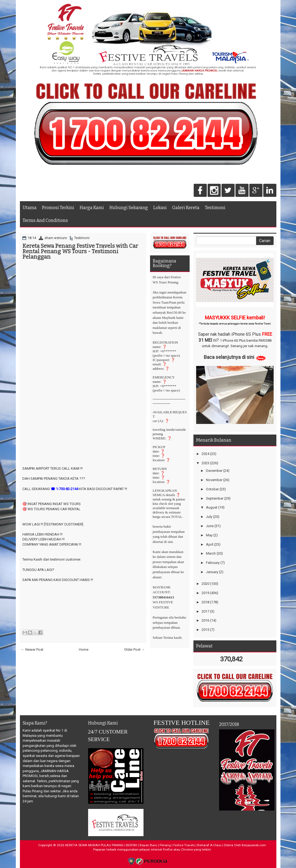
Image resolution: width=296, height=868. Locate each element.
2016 (205, 620)
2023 (205, 463)
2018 (205, 602)
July (209, 517)
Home (84, 650)
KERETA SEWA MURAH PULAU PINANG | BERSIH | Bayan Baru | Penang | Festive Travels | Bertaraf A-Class (143, 845)
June (210, 526)
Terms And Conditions (45, 220)
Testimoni (215, 208)
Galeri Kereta (186, 208)
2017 (205, 611)
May (209, 535)
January (212, 572)
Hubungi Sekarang (129, 208)
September (215, 498)
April (210, 544)
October (212, 489)
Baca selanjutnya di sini (229, 357)
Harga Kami (92, 208)
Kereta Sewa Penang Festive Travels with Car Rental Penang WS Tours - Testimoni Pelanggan (80, 251)
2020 (205, 584)
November (214, 480)
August (212, 507)
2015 (205, 630)
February (213, 563)
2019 (205, 593)
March (211, 553)
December (214, 471)
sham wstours (56, 238)
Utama (30, 208)
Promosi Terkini (58, 208)
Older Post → (134, 650)
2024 (205, 454)
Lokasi (160, 208)
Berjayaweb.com (254, 845)
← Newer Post (32, 650)
